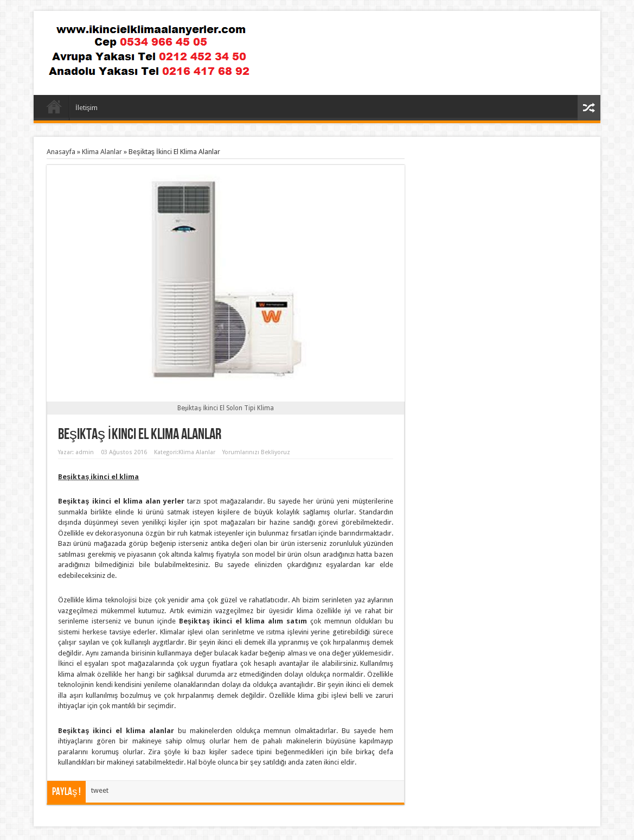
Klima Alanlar (102, 152)
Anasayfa (54, 109)
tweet (100, 790)
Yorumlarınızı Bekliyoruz (256, 452)
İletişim (87, 108)
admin (85, 452)
